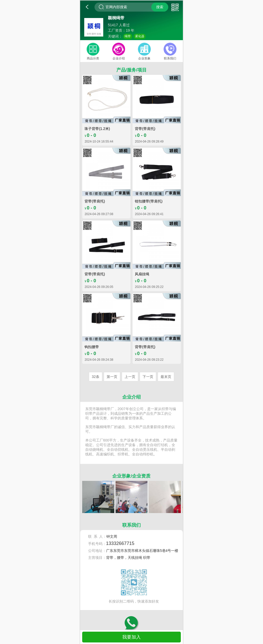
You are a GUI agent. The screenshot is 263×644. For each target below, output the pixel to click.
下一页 (148, 377)
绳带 (128, 36)
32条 (96, 377)
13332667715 (120, 543)
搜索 (160, 7)
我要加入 (131, 637)
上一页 (130, 377)
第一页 (112, 377)
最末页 (166, 377)
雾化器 (140, 36)
